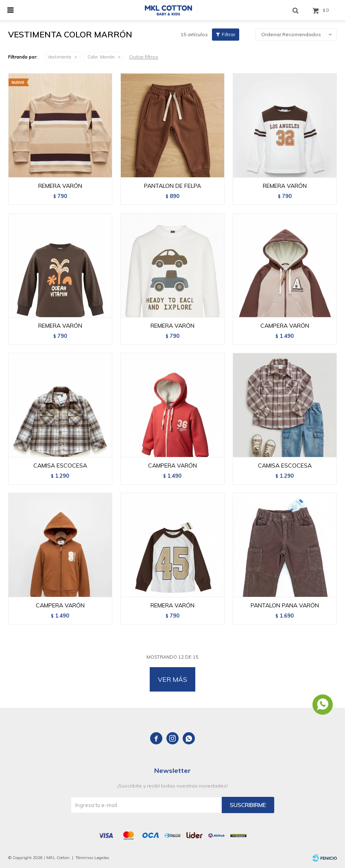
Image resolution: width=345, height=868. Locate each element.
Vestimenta (59, 57)
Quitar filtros (144, 57)
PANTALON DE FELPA (172, 186)
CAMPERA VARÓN (285, 326)
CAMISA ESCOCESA (60, 466)
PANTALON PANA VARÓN (285, 605)
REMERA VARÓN (60, 186)
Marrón (101, 57)
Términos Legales (92, 858)
